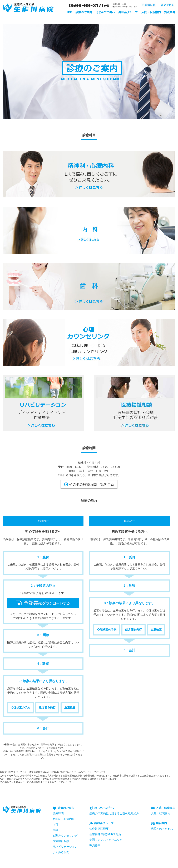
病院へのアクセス (162, 829)
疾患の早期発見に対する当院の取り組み (114, 813)
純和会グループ (128, 12)
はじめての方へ (105, 12)
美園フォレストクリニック (106, 840)
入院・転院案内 (151, 12)
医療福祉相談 (61, 841)
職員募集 (95, 845)
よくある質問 (61, 852)
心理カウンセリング (65, 836)
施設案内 (170, 12)
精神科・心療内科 (64, 819)
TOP (69, 12)
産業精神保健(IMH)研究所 (105, 834)
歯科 (55, 830)
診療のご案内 (84, 12)
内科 (55, 825)
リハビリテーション (65, 847)
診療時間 (58, 813)
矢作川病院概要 (99, 829)
